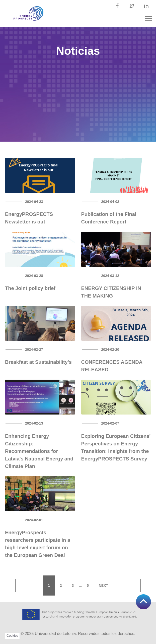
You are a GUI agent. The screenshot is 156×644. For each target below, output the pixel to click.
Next (103, 586)
